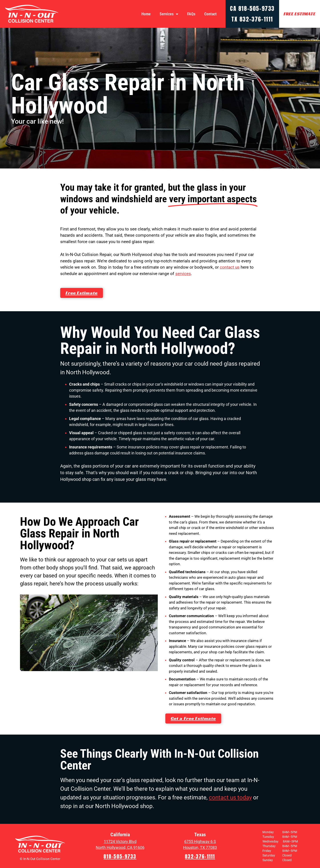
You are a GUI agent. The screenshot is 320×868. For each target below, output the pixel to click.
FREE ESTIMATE (300, 14)
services (183, 274)
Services (169, 14)
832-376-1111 (256, 19)
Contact (210, 14)
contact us (230, 267)
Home (146, 14)
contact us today (230, 797)
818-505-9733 (257, 9)
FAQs (191, 14)
